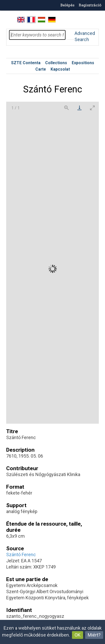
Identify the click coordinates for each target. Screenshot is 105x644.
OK (78, 635)
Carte (41, 69)
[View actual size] (67, 108)
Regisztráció (90, 5)
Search (70, 35)
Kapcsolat (60, 69)
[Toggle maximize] (92, 108)
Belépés (67, 5)
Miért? (94, 635)
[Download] (79, 108)
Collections (56, 63)
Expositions (83, 63)
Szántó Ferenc (21, 555)
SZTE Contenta (26, 63)
